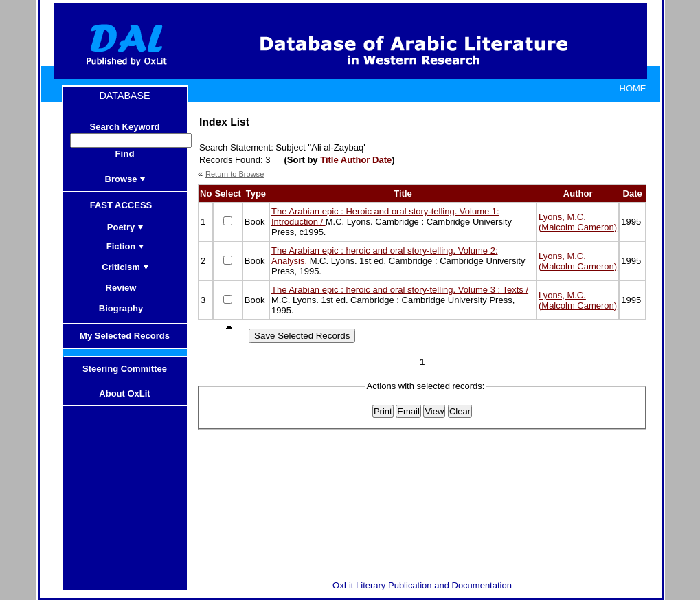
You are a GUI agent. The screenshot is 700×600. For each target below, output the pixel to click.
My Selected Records (125, 336)
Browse (126, 179)
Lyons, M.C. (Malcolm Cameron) (578, 222)
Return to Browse (235, 174)
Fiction (126, 246)
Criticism (125, 267)
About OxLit (124, 393)
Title (329, 160)
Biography (125, 308)
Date (382, 160)
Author (355, 160)
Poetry (125, 227)
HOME (633, 88)
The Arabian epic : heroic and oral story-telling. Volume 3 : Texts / (400, 290)
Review (126, 288)
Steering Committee (125, 369)
